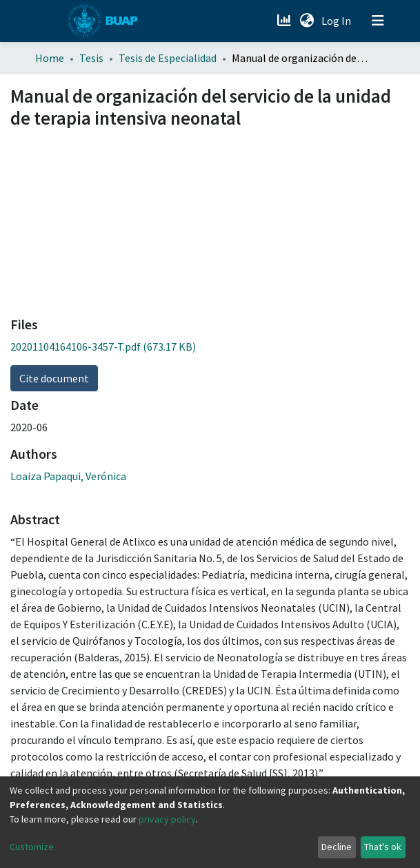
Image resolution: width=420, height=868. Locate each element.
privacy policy (167, 819)
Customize (32, 847)
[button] (307, 21)
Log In (338, 21)
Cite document (54, 378)
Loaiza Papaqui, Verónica (68, 476)
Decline (337, 847)
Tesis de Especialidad (168, 58)
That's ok (383, 847)
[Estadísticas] (286, 21)
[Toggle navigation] (378, 21)
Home (50, 58)
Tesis (91, 58)
